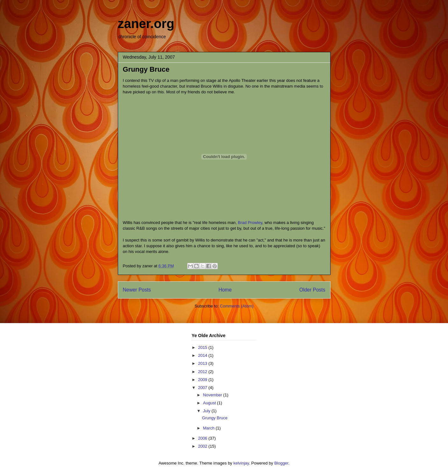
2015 (203, 347)
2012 (203, 372)
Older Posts (312, 290)
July (207, 411)
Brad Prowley (250, 223)
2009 (203, 380)
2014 (203, 355)
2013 (203, 363)
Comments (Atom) (237, 306)
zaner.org (146, 24)
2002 (203, 446)
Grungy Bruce (146, 69)
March (210, 428)
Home (225, 290)
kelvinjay (241, 463)
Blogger (281, 463)
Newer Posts (137, 290)
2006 (203, 438)
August (210, 403)
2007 (203, 388)
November (213, 395)
